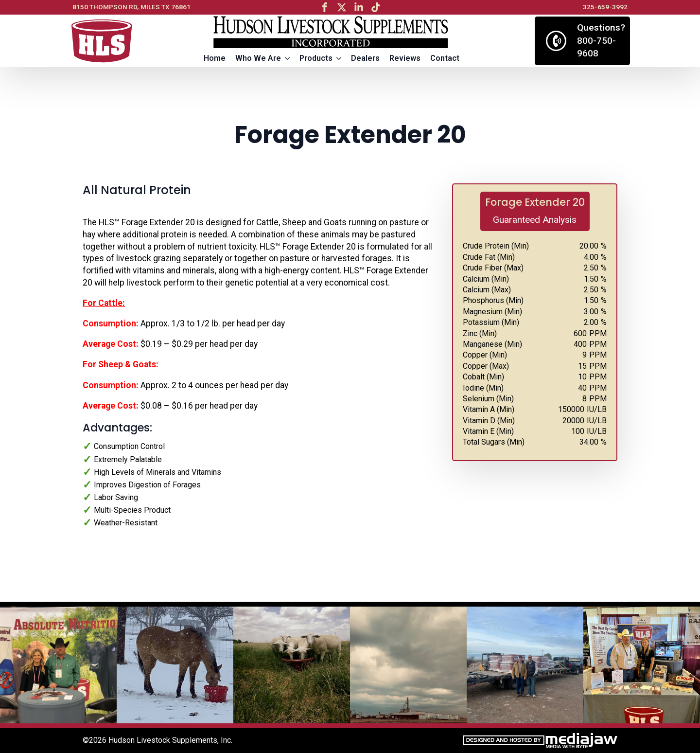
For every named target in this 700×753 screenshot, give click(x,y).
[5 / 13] (525, 665)
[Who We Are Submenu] (288, 58)
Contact (445, 58)
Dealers (365, 58)
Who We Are (258, 58)
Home (215, 58)
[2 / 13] (175, 665)
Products (316, 58)
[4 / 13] (408, 665)
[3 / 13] (292, 665)
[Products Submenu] (339, 58)
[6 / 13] (642, 665)
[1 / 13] (58, 665)
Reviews (405, 58)
